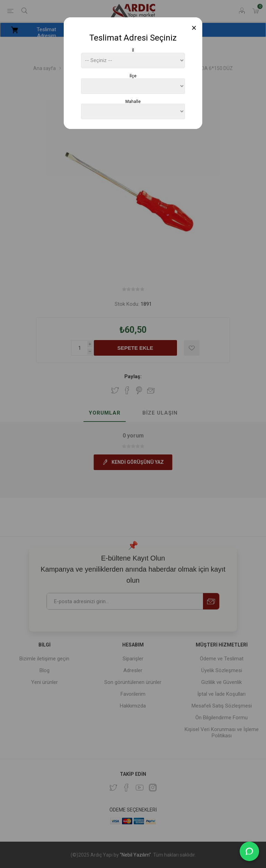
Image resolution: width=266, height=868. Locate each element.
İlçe (133, 76)
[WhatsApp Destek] (249, 851)
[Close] (194, 28)
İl (133, 50)
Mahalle (133, 101)
